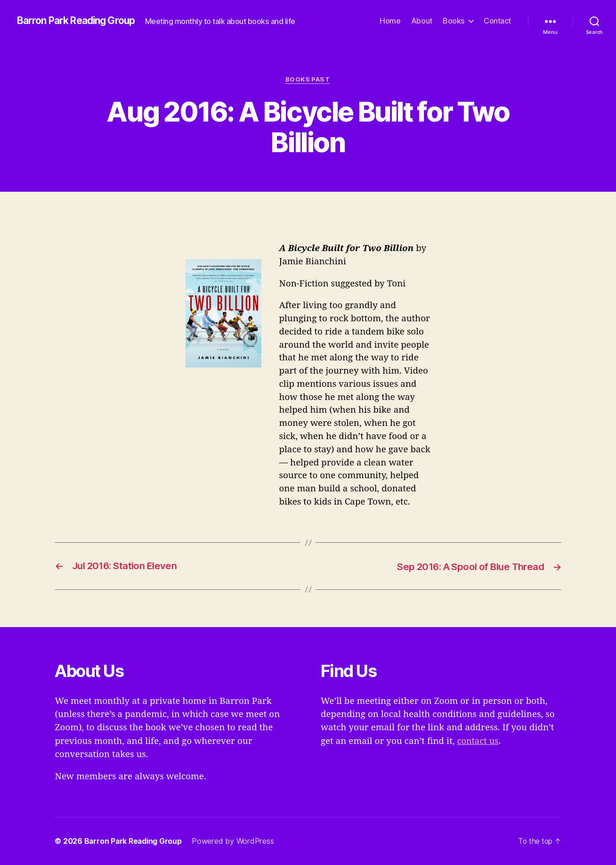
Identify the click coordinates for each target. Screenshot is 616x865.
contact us (478, 741)
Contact (497, 21)
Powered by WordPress (235, 841)
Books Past (308, 80)
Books (454, 21)
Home (390, 21)
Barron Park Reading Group (78, 21)
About (422, 21)
